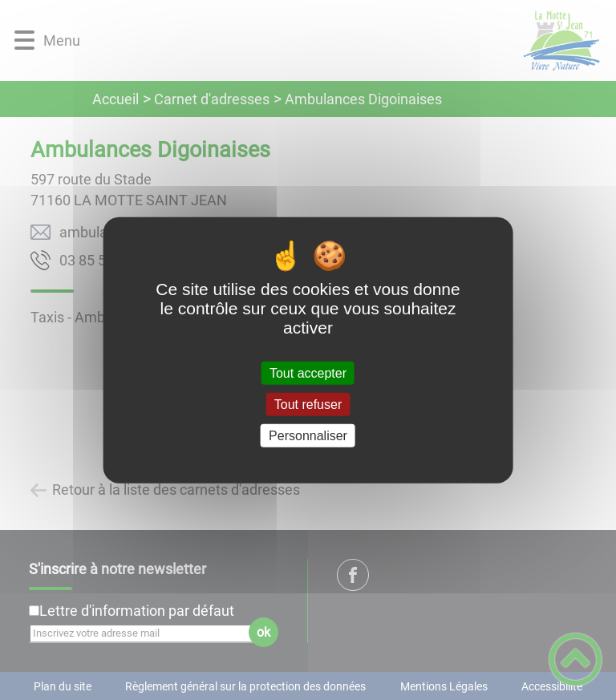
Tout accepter (308, 372)
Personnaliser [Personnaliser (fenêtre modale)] (308, 436)
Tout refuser (308, 404)
